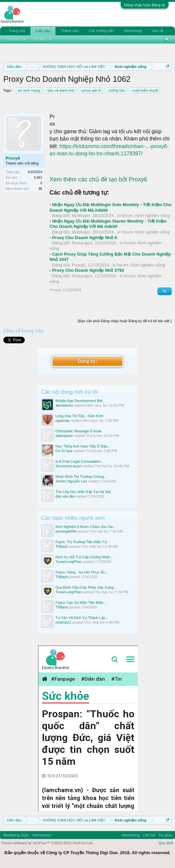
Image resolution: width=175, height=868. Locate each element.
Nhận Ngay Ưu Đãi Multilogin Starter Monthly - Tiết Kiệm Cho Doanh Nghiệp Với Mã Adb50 (108, 224)
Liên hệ (157, 31)
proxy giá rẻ (91, 90)
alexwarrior (64, 405)
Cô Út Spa (64, 451)
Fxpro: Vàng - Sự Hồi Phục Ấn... (82, 572)
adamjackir (64, 436)
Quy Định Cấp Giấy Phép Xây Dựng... (86, 587)
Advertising (133, 31)
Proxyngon (82, 243)
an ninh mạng (28, 90)
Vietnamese (42, 835)
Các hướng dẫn (101, 31)
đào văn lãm (65, 496)
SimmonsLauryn (69, 466)
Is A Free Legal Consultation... (80, 461)
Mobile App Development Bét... (80, 401)
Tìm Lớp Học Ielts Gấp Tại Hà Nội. (84, 492)
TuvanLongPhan (69, 562)
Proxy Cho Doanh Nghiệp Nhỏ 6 (85, 238)
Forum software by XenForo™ (48, 843)
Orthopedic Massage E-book (78, 431)
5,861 (38, 178)
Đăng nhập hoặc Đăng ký (145, 5)
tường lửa (116, 90)
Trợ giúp (165, 835)
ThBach (62, 546)
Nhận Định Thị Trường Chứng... (81, 477)
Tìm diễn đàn (17, 39)
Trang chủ (17, 31)
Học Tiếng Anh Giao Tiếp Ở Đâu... (83, 446)
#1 (165, 291)
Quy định (166, 843)
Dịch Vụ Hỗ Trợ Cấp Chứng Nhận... (85, 557)
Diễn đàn (43, 31)
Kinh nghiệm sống (153, 216)
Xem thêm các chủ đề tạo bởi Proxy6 (98, 179)
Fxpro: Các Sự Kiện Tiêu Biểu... (81, 603)
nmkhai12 (63, 622)
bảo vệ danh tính (60, 90)
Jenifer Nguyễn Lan (71, 481)
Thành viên (70, 31)
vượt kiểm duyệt (144, 90)
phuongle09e (66, 531)
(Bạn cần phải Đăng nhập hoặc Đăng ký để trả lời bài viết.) (125, 321)
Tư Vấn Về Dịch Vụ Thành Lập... (82, 618)
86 (40, 189)
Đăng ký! (87, 361)
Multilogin (81, 216)
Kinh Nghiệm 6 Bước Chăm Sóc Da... (86, 527)
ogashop (62, 420)
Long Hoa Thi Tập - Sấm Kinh (79, 416)
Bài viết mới (43, 39)
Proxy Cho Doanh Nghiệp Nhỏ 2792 (88, 270)
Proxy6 (13, 158)
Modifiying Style (16, 835)
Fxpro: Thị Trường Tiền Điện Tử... (83, 542)
